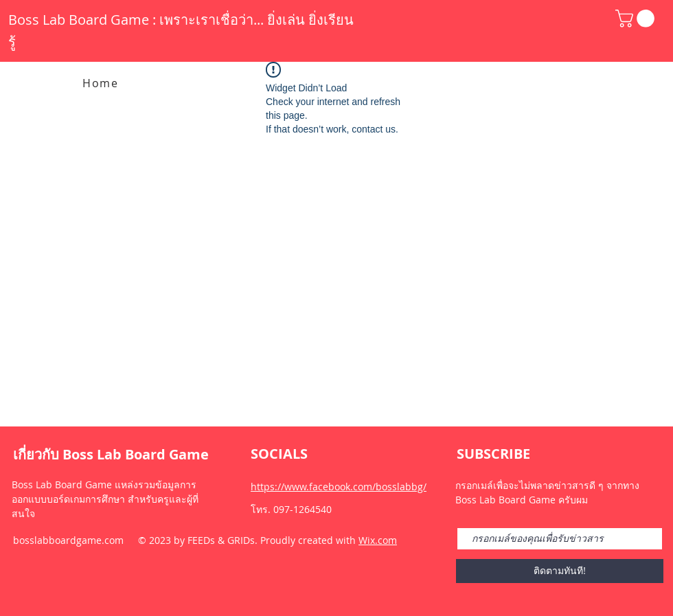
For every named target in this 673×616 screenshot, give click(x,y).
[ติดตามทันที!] (560, 571)
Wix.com (378, 540)
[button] (637, 19)
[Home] (102, 83)
